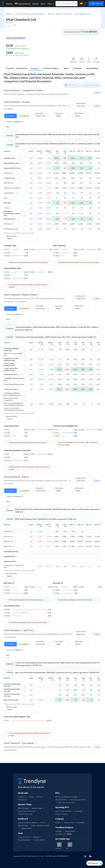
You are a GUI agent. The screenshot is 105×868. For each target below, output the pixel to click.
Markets (9, 4)
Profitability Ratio (11, 551)
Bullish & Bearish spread (40, 825)
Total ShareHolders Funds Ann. (12, 349)
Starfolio (58, 831)
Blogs (32, 797)
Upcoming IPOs (61, 800)
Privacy (58, 823)
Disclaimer (81, 823)
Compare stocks (24, 837)
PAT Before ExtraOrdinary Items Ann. (12, 213)
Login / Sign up (96, 3)
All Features (22, 800)
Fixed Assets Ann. (11, 374)
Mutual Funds (23, 825)
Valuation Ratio (10, 561)
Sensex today (37, 808)
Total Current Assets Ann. (14, 384)
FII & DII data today (25, 814)
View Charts (72, 85)
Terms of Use (69, 823)
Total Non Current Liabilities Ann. (11, 359)
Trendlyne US (63, 834)
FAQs (39, 797)
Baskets (35, 4)
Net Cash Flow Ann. (11, 700)
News (66, 68)
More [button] (51, 4)
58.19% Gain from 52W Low (18, 49)
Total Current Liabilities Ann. (9, 364)
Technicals (77, 68)
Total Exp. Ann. (10, 178)
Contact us (22, 797)
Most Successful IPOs (67, 803)
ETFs (42, 823)
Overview (10, 68)
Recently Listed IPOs (78, 800)
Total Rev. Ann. (10, 158)
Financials (35, 68)
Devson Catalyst (61, 814)
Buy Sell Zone (22, 68)
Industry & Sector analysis (28, 823)
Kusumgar (79, 811)
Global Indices (26, 828)
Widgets (36, 837)
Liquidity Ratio (10, 556)
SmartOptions (70, 831)
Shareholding (92, 68)
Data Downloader (24, 840)
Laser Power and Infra (63, 811)
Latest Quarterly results (27, 811)
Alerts (43, 4)
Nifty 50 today (23, 808)
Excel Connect (39, 840)
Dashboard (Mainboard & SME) (66, 797)
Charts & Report (51, 68)
